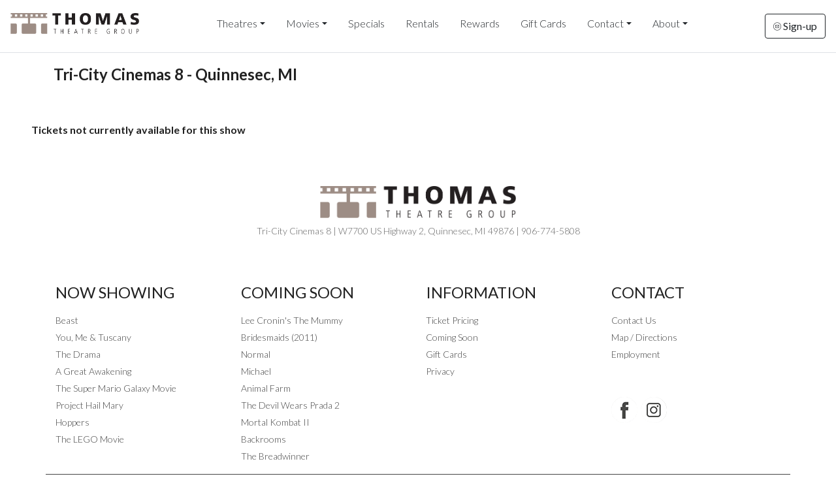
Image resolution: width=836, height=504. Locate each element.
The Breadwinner (275, 456)
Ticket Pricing (452, 320)
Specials (366, 23)
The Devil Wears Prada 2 (290, 405)
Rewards (480, 23)
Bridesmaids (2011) (279, 337)
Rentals (422, 23)
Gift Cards (543, 23)
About (666, 23)
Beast (67, 320)
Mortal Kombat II (275, 422)
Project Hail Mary (89, 405)
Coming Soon (452, 337)
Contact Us (634, 320)
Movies (303, 23)
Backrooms (264, 439)
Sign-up (795, 26)
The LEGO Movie (90, 439)
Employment (636, 354)
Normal (256, 354)
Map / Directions (644, 337)
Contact (605, 23)
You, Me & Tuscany (93, 337)
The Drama (78, 354)
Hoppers (72, 422)
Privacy (440, 371)
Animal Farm (266, 388)
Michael (256, 371)
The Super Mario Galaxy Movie (116, 388)
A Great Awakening (93, 371)
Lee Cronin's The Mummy (292, 320)
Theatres (237, 23)
